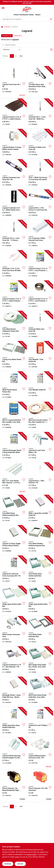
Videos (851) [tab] (18, 36)
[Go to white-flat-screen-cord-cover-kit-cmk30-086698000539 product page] (40, 174)
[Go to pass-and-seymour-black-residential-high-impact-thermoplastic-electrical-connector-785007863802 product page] (14, 786)
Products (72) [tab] (7, 36)
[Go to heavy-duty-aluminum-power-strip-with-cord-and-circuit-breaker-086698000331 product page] (40, 82)
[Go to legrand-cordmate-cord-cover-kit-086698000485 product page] (14, 174)
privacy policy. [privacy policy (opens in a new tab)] (32, 854)
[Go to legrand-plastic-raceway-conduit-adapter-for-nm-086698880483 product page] (14, 753)
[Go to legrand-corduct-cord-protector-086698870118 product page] (40, 295)
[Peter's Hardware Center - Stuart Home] (27, 9)
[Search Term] (27, 19)
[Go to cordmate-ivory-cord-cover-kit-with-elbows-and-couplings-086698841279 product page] (14, 265)
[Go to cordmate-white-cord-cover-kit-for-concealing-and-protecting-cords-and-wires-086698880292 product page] (40, 326)
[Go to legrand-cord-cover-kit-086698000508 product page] (14, 82)
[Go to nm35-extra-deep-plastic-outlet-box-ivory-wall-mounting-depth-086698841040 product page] (40, 692)
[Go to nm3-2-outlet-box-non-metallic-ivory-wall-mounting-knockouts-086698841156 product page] (14, 417)
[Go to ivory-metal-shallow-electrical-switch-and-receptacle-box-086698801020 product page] (40, 540)
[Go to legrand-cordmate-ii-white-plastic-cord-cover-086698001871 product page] (14, 204)
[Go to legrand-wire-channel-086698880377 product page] (40, 478)
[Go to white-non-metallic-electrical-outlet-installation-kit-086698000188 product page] (40, 510)
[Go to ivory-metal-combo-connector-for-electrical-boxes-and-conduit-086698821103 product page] (14, 631)
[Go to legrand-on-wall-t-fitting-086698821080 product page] (40, 722)
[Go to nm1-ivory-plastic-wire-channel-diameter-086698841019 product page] (14, 478)
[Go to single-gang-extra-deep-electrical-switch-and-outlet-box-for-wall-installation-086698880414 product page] (14, 722)
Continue (8, 864)
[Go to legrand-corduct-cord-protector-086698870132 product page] (40, 265)
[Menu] (3, 8)
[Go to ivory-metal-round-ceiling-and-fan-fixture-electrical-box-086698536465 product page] (14, 326)
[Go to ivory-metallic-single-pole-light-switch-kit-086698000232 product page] (40, 356)
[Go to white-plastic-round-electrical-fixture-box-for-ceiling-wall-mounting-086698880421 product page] (14, 386)
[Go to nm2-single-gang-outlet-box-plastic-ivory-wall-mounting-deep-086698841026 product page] (40, 661)
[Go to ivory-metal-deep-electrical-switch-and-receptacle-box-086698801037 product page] (14, 510)
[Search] (51, 19)
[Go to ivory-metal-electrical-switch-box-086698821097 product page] (14, 356)
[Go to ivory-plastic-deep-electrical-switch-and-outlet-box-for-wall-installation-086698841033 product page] (40, 570)
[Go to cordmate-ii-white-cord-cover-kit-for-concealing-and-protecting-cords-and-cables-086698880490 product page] (40, 144)
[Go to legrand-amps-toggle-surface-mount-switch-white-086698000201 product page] (14, 540)
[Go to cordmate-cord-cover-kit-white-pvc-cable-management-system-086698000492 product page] (40, 114)
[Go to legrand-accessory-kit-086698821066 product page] (14, 570)
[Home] (2, 27)
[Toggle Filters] (51, 50)
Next (21, 56)
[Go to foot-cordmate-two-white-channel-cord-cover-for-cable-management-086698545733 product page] (40, 235)
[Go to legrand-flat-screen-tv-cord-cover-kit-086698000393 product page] (40, 204)
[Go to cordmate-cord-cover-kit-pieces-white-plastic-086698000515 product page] (14, 235)
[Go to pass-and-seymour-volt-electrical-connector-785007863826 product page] (40, 786)
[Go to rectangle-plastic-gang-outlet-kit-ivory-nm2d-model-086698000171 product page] (14, 692)
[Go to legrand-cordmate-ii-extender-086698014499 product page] (14, 661)
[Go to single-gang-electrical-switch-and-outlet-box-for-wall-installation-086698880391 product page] (40, 601)
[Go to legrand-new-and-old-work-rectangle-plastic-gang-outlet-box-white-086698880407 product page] (14, 447)
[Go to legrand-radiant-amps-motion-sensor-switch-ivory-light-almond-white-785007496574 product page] (14, 144)
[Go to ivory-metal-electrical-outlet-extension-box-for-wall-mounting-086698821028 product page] (40, 631)
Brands (8, 27)
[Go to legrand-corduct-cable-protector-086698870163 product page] (14, 114)
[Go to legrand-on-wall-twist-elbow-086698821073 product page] (40, 447)
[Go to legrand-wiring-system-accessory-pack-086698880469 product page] (40, 753)
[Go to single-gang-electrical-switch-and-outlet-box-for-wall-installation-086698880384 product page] (14, 601)
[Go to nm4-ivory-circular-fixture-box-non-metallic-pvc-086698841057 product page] (40, 417)
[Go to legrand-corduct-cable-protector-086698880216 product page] (14, 295)
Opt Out (20, 864)
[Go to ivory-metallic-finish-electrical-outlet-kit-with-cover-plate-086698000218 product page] (40, 386)
